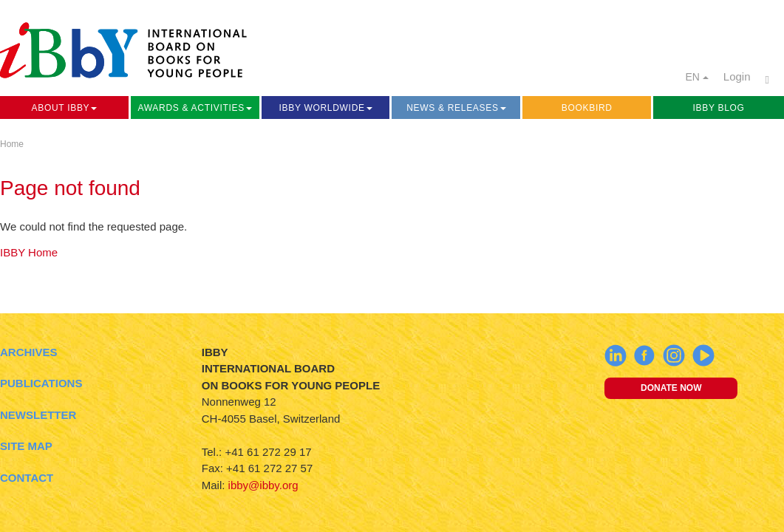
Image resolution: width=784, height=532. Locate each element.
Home (12, 144)
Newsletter (38, 415)
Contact (27, 478)
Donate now (671, 388)
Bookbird (587, 108)
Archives (29, 352)
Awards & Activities (195, 108)
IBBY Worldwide (325, 108)
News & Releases (456, 108)
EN (696, 77)
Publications (41, 383)
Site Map (26, 446)
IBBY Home (29, 252)
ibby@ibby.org (263, 485)
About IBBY (65, 108)
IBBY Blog (719, 108)
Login (737, 76)
